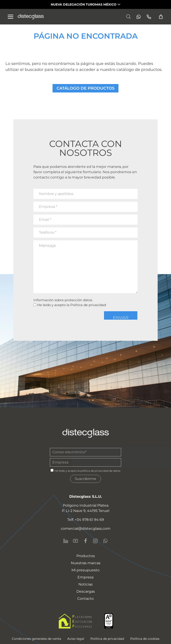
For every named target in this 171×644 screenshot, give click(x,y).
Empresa (85, 577)
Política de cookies (145, 639)
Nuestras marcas (86, 563)
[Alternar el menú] (10, 17)
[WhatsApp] (105, 541)
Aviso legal (76, 639)
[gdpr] (52, 470)
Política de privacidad (88, 305)
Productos (86, 556)
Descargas (86, 591)
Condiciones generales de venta (36, 639)
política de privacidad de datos (100, 471)
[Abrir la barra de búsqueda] (128, 17)
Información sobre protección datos (63, 300)
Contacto (85, 599)
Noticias (85, 584)
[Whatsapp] (137, 17)
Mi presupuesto (85, 570)
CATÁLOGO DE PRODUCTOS (85, 88)
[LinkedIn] (66, 541)
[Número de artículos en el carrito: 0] (161, 17)
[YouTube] (75, 541)
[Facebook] (85, 541)
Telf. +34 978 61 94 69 (86, 520)
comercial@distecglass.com (86, 529)
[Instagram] (95, 541)
